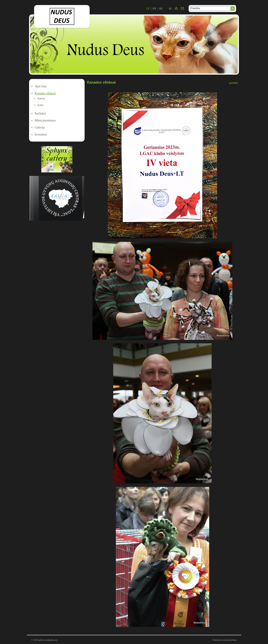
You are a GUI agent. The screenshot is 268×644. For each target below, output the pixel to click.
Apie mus (41, 86)
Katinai (41, 98)
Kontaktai (41, 134)
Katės (40, 105)
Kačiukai (40, 113)
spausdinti (233, 83)
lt (148, 9)
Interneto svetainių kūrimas (225, 640)
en (154, 9)
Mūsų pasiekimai (45, 120)
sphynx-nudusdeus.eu (48, 640)
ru (161, 9)
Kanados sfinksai (45, 93)
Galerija (40, 127)
